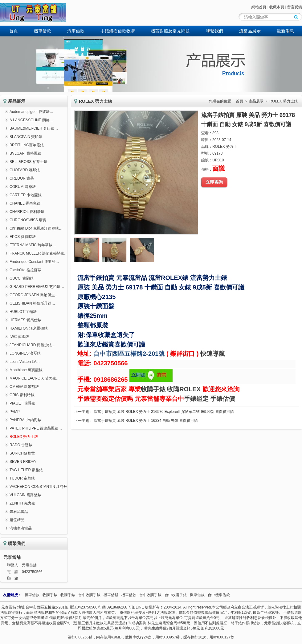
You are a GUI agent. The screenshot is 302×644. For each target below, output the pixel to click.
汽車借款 (76, 31)
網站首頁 (259, 7)
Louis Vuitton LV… (25, 362)
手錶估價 (222, 399)
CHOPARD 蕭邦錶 (25, 170)
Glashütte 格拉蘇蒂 (25, 270)
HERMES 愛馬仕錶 (25, 320)
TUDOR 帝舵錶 (22, 478)
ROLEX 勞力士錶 (24, 437)
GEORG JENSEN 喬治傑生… (34, 295)
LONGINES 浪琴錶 (25, 353)
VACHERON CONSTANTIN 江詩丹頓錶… (44, 487)
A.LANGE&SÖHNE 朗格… (31, 120)
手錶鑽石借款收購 (118, 31)
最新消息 (285, 31)
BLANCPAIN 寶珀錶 (26, 137)
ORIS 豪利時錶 (22, 395)
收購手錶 (153, 389)
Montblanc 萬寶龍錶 (26, 370)
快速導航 (213, 354)
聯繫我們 (214, 31)
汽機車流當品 (21, 528)
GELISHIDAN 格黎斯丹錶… (32, 303)
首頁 (14, 31)
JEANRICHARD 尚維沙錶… (33, 345)
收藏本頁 (277, 7)
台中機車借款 (219, 595)
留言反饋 (295, 7)
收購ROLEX (184, 389)
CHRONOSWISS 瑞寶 (28, 220)
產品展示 (256, 101)
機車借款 (43, 31)
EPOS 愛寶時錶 (23, 237)
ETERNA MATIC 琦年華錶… (33, 245)
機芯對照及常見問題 (170, 31)
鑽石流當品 (19, 512)
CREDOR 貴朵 (22, 178)
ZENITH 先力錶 (22, 503)
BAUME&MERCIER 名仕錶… (34, 128)
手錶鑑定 (196, 399)
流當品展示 (250, 31)
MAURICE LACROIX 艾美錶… (35, 378)
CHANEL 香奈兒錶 (25, 203)
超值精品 (17, 520)
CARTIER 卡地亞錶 (26, 195)
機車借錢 (111, 595)
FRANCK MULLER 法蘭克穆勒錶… (39, 253)
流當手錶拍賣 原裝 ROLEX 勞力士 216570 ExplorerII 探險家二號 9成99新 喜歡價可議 (164, 412)
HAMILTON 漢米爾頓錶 (29, 328)
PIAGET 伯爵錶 (22, 403)
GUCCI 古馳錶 (22, 278)
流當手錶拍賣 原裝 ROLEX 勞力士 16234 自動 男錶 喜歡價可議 (146, 421)
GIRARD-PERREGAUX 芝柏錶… (37, 287)
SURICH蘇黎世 (22, 453)
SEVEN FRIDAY (23, 462)
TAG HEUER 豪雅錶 (26, 470)
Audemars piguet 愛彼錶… (31, 112)
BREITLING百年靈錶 (27, 145)
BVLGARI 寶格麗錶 (25, 153)
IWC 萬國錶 (19, 337)
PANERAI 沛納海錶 (25, 420)
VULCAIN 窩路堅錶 (25, 495)
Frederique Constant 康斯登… (34, 262)
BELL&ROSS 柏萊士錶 (29, 162)
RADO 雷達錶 (21, 445)
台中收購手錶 (89, 595)
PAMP (15, 412)
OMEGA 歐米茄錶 (24, 387)
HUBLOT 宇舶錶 (23, 312)
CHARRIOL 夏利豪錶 (27, 212)
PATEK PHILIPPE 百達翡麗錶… (36, 428)
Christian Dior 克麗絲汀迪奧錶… (36, 228)
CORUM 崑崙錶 (23, 187)
